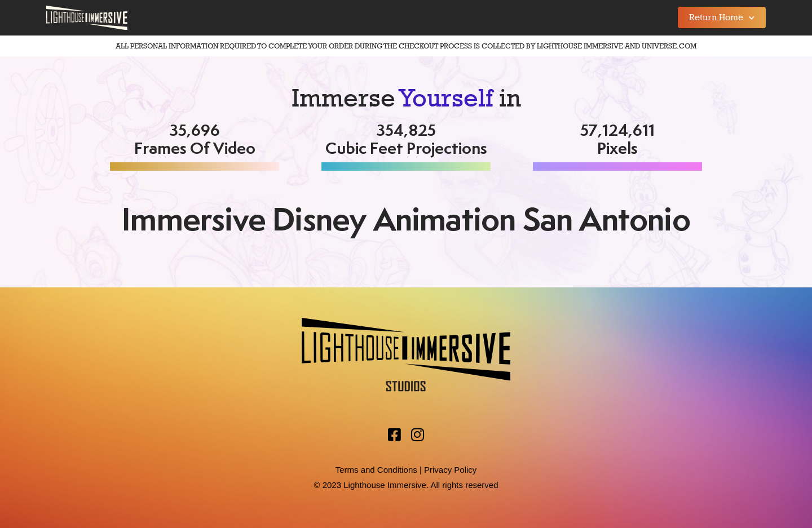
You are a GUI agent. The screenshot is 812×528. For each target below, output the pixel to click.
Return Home (722, 18)
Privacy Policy (450, 470)
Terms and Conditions (376, 470)
